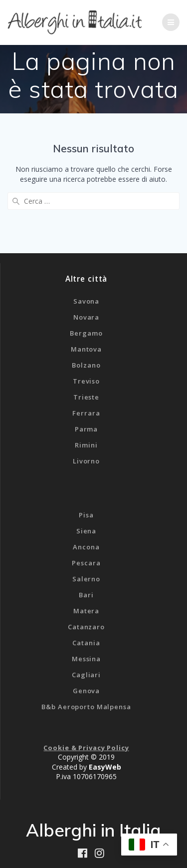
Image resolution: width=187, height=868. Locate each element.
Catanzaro (86, 627)
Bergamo (86, 333)
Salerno (86, 579)
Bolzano (86, 365)
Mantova (86, 349)
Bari (86, 595)
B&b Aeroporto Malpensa (86, 707)
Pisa (86, 515)
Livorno (86, 461)
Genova (86, 691)
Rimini (86, 445)
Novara (86, 317)
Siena (86, 531)
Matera (86, 611)
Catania (86, 643)
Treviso (86, 381)
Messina (86, 659)
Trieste (86, 397)
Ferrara (86, 413)
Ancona (86, 547)
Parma (86, 429)
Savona (86, 301)
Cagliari (86, 675)
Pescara (86, 563)
